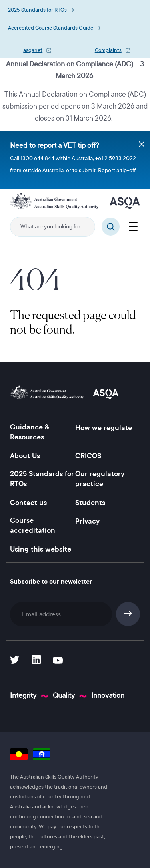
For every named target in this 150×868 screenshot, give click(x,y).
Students (90, 503)
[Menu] (133, 226)
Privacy (87, 521)
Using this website (41, 549)
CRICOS (88, 456)
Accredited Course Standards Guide (51, 28)
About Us (25, 456)
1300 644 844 (37, 158)
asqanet (33, 50)
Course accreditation (33, 525)
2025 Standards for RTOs (37, 10)
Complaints (108, 50)
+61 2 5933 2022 (116, 158)
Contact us (28, 503)
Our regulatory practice (100, 479)
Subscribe (128, 614)
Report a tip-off (117, 170)
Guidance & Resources (30, 432)
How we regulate (104, 428)
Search (111, 227)
